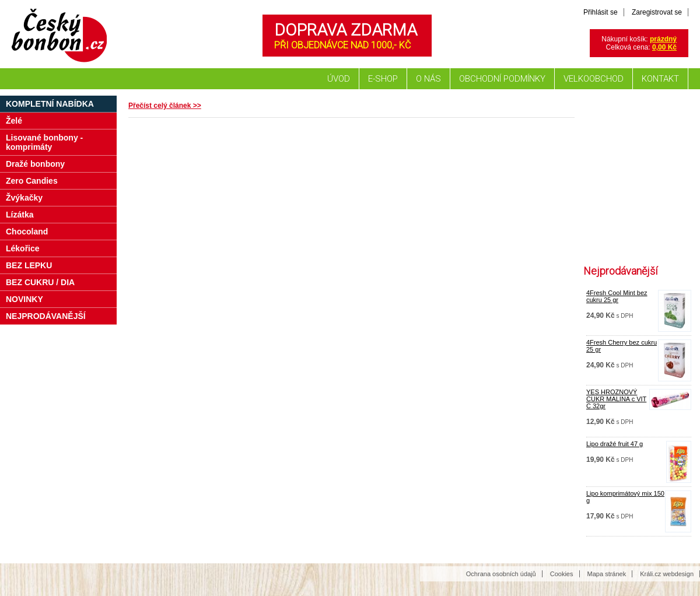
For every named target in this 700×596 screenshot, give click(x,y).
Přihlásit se (601, 12)
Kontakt (660, 79)
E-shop (383, 79)
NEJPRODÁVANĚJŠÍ (46, 316)
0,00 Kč (664, 47)
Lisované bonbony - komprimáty (44, 142)
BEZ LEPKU (29, 265)
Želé (14, 121)
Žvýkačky (24, 198)
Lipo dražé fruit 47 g (615, 444)
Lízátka (20, 215)
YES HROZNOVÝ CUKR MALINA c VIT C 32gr (616, 399)
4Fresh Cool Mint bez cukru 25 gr (617, 296)
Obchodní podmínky (502, 79)
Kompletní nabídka (50, 104)
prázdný (663, 39)
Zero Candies (32, 181)
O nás (428, 79)
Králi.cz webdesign (667, 574)
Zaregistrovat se (657, 12)
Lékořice (23, 248)
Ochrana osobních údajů (501, 574)
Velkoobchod (594, 79)
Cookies (562, 574)
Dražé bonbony (35, 164)
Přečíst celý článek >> (165, 106)
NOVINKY (24, 299)
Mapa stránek (607, 574)
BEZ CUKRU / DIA (40, 282)
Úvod (339, 79)
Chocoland (27, 232)
